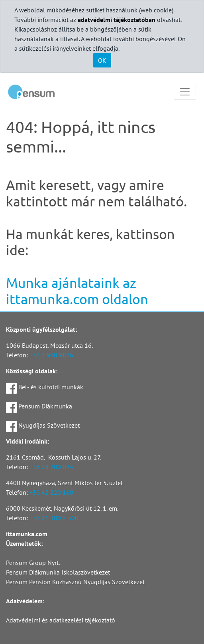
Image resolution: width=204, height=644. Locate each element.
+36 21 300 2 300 (54, 518)
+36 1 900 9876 (51, 355)
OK (102, 60)
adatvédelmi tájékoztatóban (117, 20)
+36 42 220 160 (51, 492)
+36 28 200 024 (51, 467)
